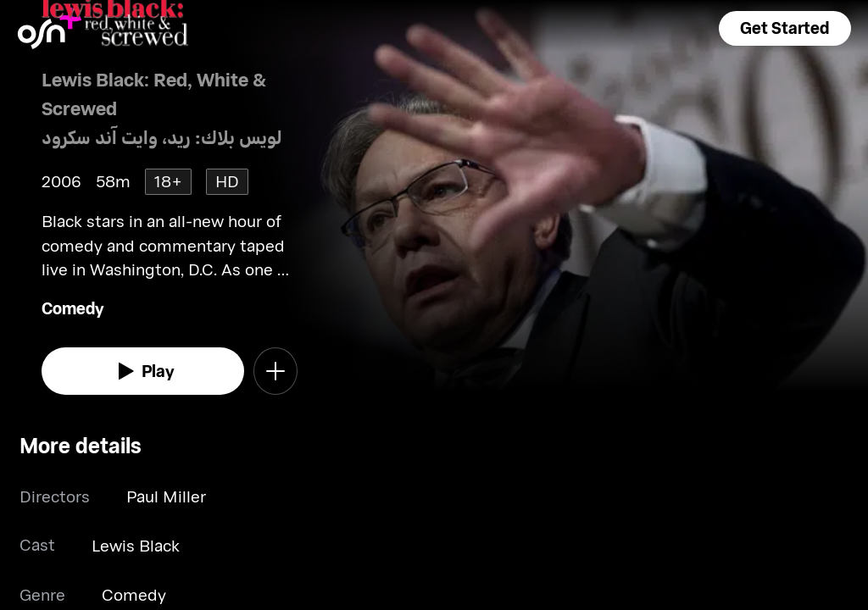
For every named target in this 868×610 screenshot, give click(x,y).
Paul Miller (166, 496)
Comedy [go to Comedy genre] (73, 308)
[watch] (143, 371)
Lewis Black (136, 545)
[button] (785, 28)
